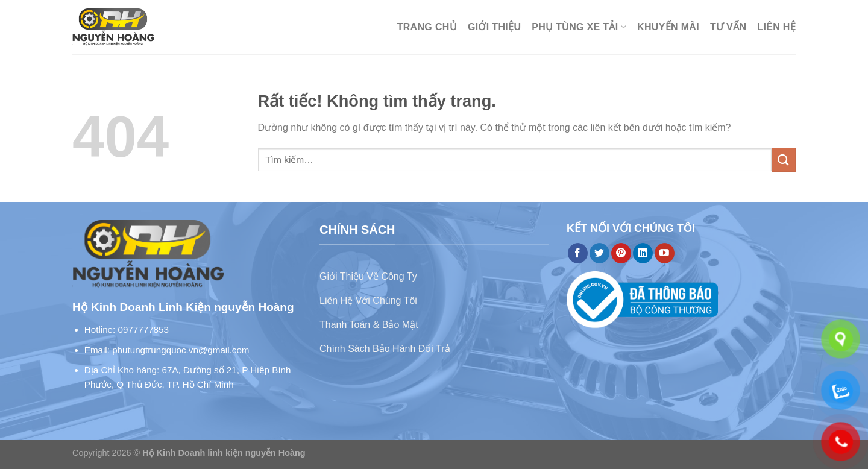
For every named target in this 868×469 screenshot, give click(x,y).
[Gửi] (784, 159)
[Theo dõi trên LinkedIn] (643, 253)
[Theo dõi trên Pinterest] (621, 253)
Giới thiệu (494, 27)
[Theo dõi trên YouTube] (665, 253)
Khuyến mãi (668, 27)
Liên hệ (776, 27)
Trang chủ (427, 27)
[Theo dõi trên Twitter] (599, 253)
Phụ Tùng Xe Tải (579, 27)
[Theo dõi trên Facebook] (578, 253)
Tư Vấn (728, 27)
